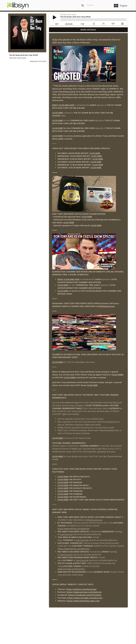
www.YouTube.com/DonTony (71, 569)
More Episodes (88, 30)
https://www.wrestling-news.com (83, 601)
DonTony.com (66, 534)
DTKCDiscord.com (94, 520)
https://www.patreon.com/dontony (74, 529)
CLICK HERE (58, 113)
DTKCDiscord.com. (106, 306)
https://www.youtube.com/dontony (85, 598)
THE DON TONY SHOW (18, 58)
